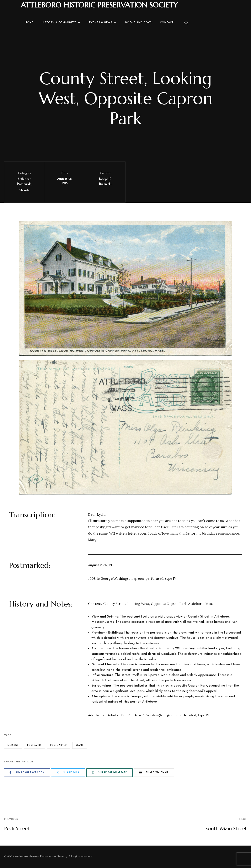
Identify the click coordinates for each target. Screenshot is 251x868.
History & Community (61, 23)
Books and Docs (138, 22)
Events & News (103, 23)
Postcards (34, 745)
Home (29, 22)
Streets (24, 190)
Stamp (80, 745)
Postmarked (59, 745)
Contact (167, 22)
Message (13, 745)
